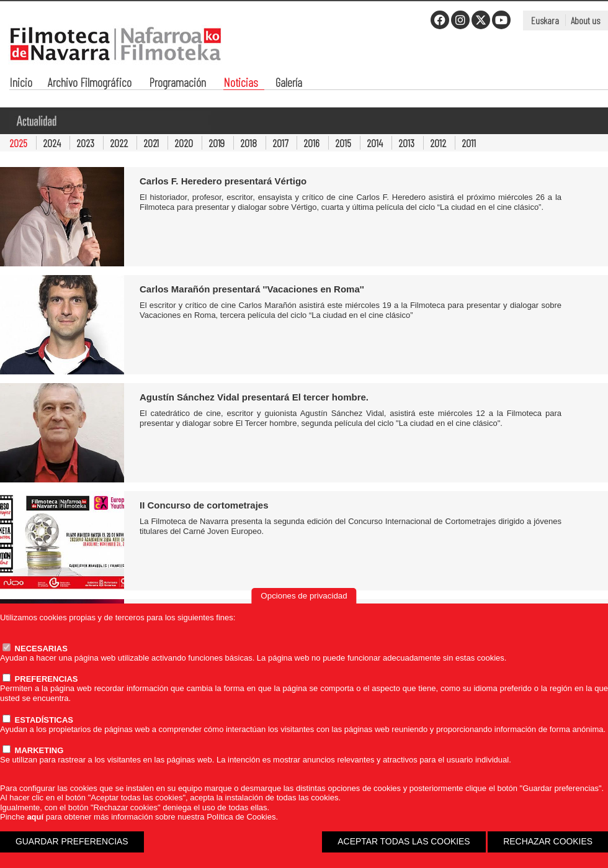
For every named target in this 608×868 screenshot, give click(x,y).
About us (585, 20)
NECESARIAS (35, 649)
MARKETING (33, 750)
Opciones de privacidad (304, 596)
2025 (18, 143)
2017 (280, 143)
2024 (52, 143)
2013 (406, 143)
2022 (119, 143)
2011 (469, 143)
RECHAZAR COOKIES (548, 841)
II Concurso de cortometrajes (204, 505)
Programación (177, 84)
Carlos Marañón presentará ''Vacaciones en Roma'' (252, 289)
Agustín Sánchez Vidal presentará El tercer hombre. (254, 397)
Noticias (241, 84)
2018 (248, 143)
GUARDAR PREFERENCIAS (72, 841)
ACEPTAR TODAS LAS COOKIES (404, 841)
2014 (375, 143)
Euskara (545, 20)
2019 (217, 143)
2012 (438, 143)
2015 (343, 143)
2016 (311, 143)
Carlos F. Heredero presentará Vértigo (223, 181)
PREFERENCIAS (40, 679)
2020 (184, 143)
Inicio (21, 84)
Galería (289, 84)
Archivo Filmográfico (90, 84)
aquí (35, 817)
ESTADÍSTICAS (38, 720)
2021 (151, 143)
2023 (85, 143)
